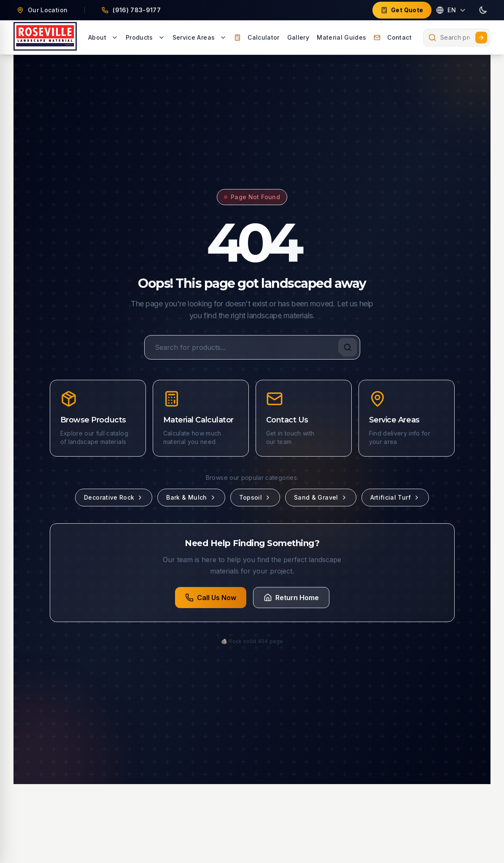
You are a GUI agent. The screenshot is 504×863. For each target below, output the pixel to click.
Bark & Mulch (191, 497)
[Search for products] (252, 347)
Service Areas (200, 37)
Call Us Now (211, 598)
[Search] (348, 347)
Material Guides (341, 37)
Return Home (291, 598)
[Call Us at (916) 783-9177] (131, 10)
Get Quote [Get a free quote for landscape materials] (402, 10)
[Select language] (451, 10)
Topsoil (255, 497)
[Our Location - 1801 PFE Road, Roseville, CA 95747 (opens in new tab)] (42, 10)
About (103, 37)
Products (145, 37)
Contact (392, 37)
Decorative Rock (114, 497)
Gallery (298, 37)
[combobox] (457, 38)
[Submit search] (481, 38)
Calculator (257, 37)
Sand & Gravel (321, 497)
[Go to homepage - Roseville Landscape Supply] (45, 38)
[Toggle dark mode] (483, 10)
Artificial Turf (395, 497)
